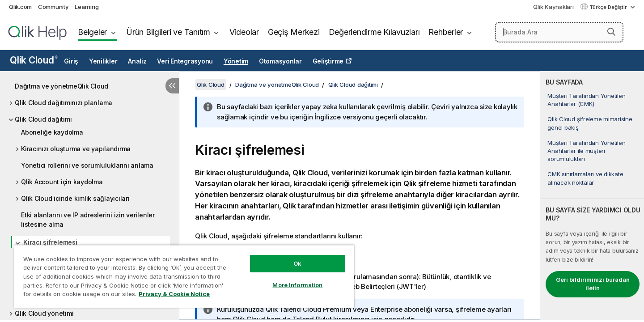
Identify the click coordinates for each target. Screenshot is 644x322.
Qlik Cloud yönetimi (44, 313)
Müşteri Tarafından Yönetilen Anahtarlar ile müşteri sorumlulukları (586, 151)
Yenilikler (103, 61)
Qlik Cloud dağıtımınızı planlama (64, 103)
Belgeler (92, 32)
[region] (184, 276)
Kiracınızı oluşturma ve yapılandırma (76, 149)
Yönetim (236, 61)
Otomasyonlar (280, 61)
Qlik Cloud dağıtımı (43, 119)
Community (53, 7)
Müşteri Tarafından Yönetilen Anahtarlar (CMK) (586, 100)
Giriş (71, 61)
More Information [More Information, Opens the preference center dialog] (297, 285)
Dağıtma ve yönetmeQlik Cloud (61, 86)
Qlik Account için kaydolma (62, 182)
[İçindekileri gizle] (172, 86)
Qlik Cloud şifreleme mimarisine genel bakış (590, 123)
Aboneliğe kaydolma (52, 132)
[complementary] (592, 195)
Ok (297, 263)
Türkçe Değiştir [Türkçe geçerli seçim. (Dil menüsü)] (609, 7)
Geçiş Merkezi (294, 32)
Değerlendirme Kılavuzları (374, 32)
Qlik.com (20, 7)
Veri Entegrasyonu (185, 61)
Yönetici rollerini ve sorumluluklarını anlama (87, 165)
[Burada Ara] (559, 32)
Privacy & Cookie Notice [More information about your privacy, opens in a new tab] (174, 294)
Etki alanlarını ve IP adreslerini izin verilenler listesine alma (88, 220)
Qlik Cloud (34, 60)
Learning (87, 7)
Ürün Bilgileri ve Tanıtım (168, 32)
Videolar (244, 32)
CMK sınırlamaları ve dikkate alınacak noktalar (585, 178)
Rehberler (446, 32)
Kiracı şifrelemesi (50, 242)
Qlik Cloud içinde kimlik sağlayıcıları (75, 198)
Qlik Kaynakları (553, 7)
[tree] (89, 197)
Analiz (137, 61)
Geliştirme (328, 61)
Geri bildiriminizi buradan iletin (593, 284)
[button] (611, 32)
